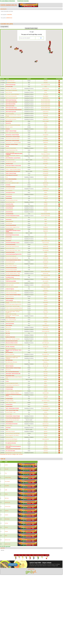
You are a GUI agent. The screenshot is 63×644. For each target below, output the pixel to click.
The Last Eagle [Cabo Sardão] (11, 441)
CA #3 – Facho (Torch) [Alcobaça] (12, 133)
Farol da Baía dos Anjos (10, 189)
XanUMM (46, 204)
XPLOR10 (46, 81)
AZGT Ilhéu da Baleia (10, 114)
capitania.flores (46, 98)
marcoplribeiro (46, 406)
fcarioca (6, 527)
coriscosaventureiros (46, 285)
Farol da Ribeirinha (9, 210)
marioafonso (46, 171)
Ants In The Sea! (9, 92)
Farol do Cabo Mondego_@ (11, 256)
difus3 (6, 536)
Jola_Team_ (46, 345)
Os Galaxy (46, 245)
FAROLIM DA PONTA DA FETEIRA (12, 283)
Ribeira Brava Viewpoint (10, 431)
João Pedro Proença (46, 401)
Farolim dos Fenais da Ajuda (11, 293)
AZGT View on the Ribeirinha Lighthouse (13, 117)
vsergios (46, 167)
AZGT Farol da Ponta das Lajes (12, 98)
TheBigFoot (46, 379)
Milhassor (46, 295)
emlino (46, 87)
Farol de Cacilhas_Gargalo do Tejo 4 (13, 227)
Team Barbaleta (46, 250)
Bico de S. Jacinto (9, 127)
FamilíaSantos (46, 426)
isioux (46, 233)
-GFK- (46, 333)
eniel (46, 166)
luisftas (46, 177)
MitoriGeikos (7, 519)
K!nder (46, 92)
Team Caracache (46, 360)
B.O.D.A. (46, 314)
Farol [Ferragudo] (9, 181)
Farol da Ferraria (9, 194)
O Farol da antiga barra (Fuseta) (12, 383)
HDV (46, 133)
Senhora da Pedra (9, 437)
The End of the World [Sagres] (11, 439)
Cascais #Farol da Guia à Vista (12, 150)
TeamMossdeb (46, 347)
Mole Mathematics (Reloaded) (11, 362)
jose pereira (46, 114)
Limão (46, 441)
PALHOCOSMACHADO (46, 100)
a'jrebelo (46, 90)
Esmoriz (46, 237)
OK (41, 38)
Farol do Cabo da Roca (10, 248)
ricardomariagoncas (46, 331)
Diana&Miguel (46, 96)
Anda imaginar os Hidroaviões (11, 90)
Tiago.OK (46, 445)
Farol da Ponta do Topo (10, 202)
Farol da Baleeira (9, 191)
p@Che (46, 381)
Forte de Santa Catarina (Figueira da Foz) (14, 304)
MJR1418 (46, 277)
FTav (6, 473)
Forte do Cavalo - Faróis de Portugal (13, 306)
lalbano (46, 297)
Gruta (46, 316)
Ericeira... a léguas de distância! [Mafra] (13, 169)
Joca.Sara (46, 160)
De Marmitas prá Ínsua (10, 160)
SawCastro (46, 420)
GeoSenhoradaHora (46, 158)
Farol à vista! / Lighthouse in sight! (12, 183)
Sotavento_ (46, 162)
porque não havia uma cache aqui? (12, 420)
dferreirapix (46, 422)
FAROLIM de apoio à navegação (12, 287)
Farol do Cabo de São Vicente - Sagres (13, 250)
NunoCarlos (11, 5)
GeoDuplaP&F (46, 135)
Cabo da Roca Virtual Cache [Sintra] (13, 139)
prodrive (46, 125)
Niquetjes (46, 117)
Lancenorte (46, 196)
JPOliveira (46, 208)
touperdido (46, 447)
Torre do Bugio (9, 445)
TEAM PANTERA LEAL (46, 279)
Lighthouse (8, 335)
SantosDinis (46, 185)
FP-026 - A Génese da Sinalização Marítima (14, 310)
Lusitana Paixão (8, 477)
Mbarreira (46, 300)
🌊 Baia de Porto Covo (10, 81)
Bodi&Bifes (46, 139)
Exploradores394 (46, 189)
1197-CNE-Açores (46, 343)
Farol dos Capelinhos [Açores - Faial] (13, 273)
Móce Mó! (46, 374)
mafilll (6, 490)
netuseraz (46, 260)
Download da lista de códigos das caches (11, 454)
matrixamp (46, 451)
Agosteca (46, 431)
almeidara (46, 148)
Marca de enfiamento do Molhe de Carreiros (14, 345)
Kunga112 (46, 264)
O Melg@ (46, 127)
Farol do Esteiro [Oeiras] (10, 262)
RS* (46, 225)
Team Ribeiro (46, 164)
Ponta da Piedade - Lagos (11, 412)
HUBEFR (46, 387)
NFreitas (46, 435)
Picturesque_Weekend (46, 154)
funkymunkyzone (46, 439)
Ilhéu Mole (8, 331)
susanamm (46, 389)
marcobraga (46, 453)
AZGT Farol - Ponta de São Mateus (12, 94)
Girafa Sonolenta (46, 243)
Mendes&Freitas (46, 329)
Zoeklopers (46, 356)
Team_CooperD (46, 364)
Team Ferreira (46, 414)
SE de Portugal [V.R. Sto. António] (12, 435)
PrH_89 (46, 335)
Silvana (6, 494)
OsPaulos (46, 308)
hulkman (6, 523)
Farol (7, 177)
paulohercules (46, 183)
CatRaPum (46, 404)
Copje (46, 179)
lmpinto (46, 193)
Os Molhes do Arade (10, 401)
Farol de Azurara (9, 223)
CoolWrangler (46, 268)
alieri (46, 349)
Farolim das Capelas (10, 285)
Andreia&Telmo (46, 169)
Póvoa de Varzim (9, 426)
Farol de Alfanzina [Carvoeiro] (11, 218)
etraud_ (46, 146)
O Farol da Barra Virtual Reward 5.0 (12, 385)
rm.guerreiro (46, 339)
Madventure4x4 (46, 424)
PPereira (46, 131)
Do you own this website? (25, 38)
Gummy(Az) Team (46, 354)
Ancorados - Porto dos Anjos (11, 88)
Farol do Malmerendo (10, 264)
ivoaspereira (46, 175)
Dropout (6, 531)
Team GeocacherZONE (46, 85)
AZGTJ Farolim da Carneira (11, 119)
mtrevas (46, 181)
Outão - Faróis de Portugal (11, 403)
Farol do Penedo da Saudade (11, 270)
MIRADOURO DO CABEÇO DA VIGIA (13, 356)
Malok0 (46, 219)
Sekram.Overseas (46, 88)
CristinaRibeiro (46, 449)
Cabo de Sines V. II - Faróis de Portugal (13, 142)
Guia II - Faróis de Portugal (11, 320)
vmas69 (46, 391)
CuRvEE (46, 239)
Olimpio (46, 377)
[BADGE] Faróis (9, 18)
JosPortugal (46, 397)
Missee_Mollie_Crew (46, 241)
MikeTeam (7, 498)
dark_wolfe (46, 94)
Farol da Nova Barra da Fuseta (12, 200)
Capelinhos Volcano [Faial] (11, 148)
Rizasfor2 (46, 150)
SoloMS (46, 252)
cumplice (46, 223)
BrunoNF (46, 352)
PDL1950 (46, 428)
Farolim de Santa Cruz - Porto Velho (13, 291)
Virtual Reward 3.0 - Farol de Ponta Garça (14, 453)
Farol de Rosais (9, 239)
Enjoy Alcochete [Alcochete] (11, 167)
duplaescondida (46, 393)
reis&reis (6, 515)
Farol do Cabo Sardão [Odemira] (12, 258)
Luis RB (46, 206)
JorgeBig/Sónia (46, 418)
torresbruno (46, 229)
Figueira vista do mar (10, 297)
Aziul (46, 218)
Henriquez (46, 322)
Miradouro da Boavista (10, 354)
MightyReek (46, 142)
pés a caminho (46, 281)
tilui (46, 270)
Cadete (46, 254)
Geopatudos (46, 227)
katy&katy (46, 385)
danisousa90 (46, 115)
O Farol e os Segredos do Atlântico (12, 393)
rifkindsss (46, 433)
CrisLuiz (46, 443)
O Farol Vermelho (9, 397)
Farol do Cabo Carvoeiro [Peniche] (12, 246)
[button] (16, 49)
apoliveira (7, 511)
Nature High (46, 327)
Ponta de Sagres (9, 414)
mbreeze (46, 266)
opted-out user (8, 540)
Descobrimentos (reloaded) (11, 162)
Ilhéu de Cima (8, 327)
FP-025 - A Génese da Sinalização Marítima (14, 308)
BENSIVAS (46, 191)
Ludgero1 (46, 129)
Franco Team (46, 312)
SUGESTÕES (9, 15)
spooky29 (46, 283)
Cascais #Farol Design (10, 152)
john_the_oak (46, 366)
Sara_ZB (6, 469)
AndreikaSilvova (46, 325)
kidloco (46, 298)
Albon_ (46, 187)
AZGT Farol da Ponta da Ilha (11, 96)
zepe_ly (46, 123)
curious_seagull (46, 121)
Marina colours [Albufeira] (11, 349)
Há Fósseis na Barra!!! (10, 322)
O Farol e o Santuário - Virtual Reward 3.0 (14, 391)
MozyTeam (46, 372)
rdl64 (46, 221)
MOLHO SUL (8, 370)
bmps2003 (7, 486)
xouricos (46, 412)
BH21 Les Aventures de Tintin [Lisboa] (13, 125)
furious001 (46, 337)
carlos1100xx (46, 302)
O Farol (7, 379)
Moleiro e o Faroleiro (10, 364)
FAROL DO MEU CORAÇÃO (11, 266)
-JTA (46, 200)
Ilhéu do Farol (8, 329)
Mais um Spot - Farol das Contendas (13, 339)
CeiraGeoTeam (8, 507)
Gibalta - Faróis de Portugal (11, 314)
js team (46, 212)
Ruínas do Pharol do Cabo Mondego (13, 433)
